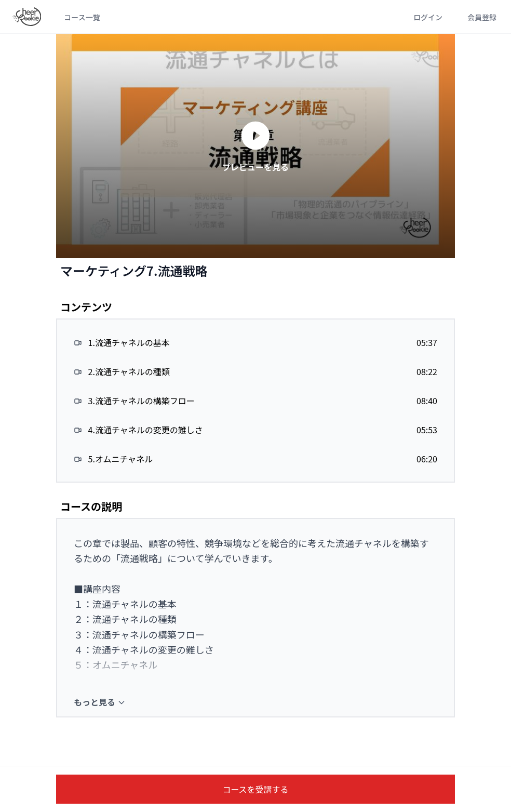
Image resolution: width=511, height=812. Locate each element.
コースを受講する (255, 789)
